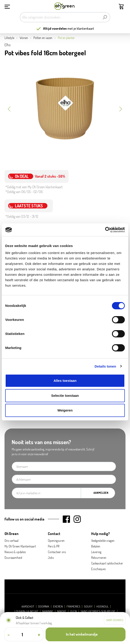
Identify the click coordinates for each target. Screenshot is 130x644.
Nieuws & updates (15, 552)
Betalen (96, 546)
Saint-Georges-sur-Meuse (98, 611)
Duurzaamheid (13, 558)
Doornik (44, 606)
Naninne (48, 611)
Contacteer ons (57, 552)
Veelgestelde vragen (103, 541)
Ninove (62, 611)
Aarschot (28, 606)
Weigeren (65, 410)
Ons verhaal (12, 541)
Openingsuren (56, 541)
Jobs (51, 558)
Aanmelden (101, 493)
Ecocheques (98, 569)
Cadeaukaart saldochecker (107, 563)
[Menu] (7, 6)
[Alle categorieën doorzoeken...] (60, 17)
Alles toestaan (65, 381)
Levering (96, 552)
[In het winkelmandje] (86, 634)
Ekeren (58, 606)
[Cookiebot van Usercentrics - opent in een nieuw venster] (105, 230)
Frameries (73, 606)
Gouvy (88, 606)
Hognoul (102, 606)
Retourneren (99, 558)
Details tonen (105, 366)
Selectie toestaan (65, 396)
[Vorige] (9, 109)
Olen (73, 611)
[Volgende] (121, 109)
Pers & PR (54, 546)
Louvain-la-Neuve (26, 611)
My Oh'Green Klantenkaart (20, 546)
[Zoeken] (105, 17)
